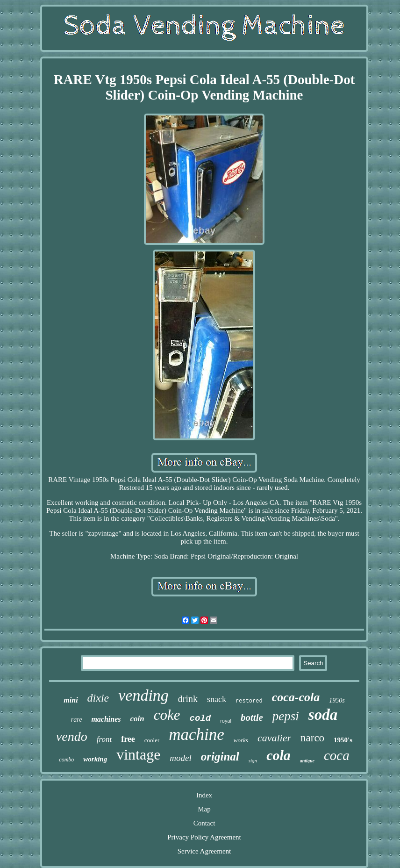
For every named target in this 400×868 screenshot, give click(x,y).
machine (196, 735)
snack (217, 699)
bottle (252, 717)
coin (137, 719)
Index (204, 795)
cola (279, 755)
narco (312, 738)
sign (253, 760)
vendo (72, 736)
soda (323, 715)
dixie (98, 698)
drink (188, 699)
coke (167, 715)
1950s (337, 700)
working (95, 759)
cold (200, 718)
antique (307, 761)
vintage (138, 754)
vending (143, 695)
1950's (343, 740)
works (241, 740)
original (220, 757)
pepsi (286, 716)
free (128, 739)
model (180, 758)
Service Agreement (204, 851)
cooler (152, 740)
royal (226, 721)
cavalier (274, 738)
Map (204, 809)
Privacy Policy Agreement (204, 837)
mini (71, 700)
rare (77, 720)
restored (249, 701)
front (104, 739)
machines (106, 719)
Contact (204, 823)
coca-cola (296, 697)
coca (337, 755)
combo (66, 760)
